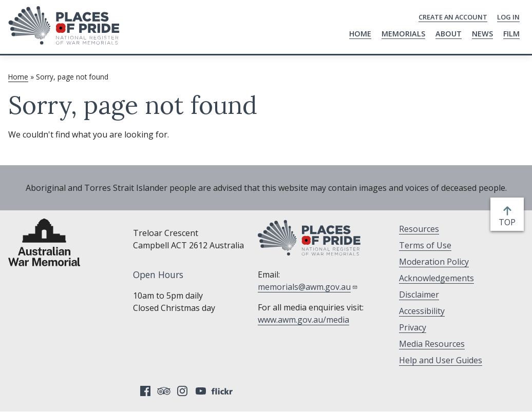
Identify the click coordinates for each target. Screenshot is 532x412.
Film (511, 34)
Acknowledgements (436, 278)
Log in (508, 17)
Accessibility (422, 311)
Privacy (413, 327)
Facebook (145, 391)
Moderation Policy (434, 262)
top (509, 222)
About (449, 34)
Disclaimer (419, 295)
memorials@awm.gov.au (308, 287)
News (482, 34)
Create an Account (453, 17)
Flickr (223, 391)
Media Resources (432, 344)
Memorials (403, 34)
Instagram (182, 391)
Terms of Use (425, 245)
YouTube (201, 391)
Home (360, 34)
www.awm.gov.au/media (303, 320)
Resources (419, 229)
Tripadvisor (164, 391)
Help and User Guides (441, 360)
